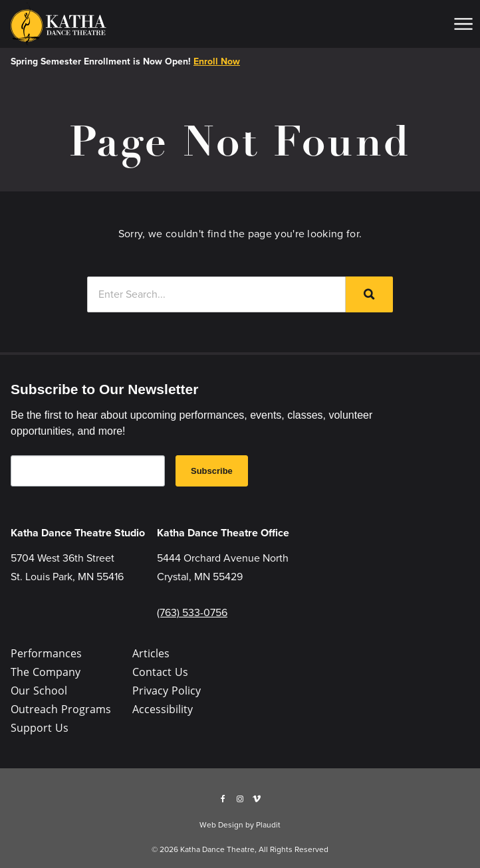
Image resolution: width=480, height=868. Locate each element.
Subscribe (212, 471)
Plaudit (268, 825)
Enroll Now (217, 61)
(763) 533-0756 (192, 612)
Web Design (221, 825)
